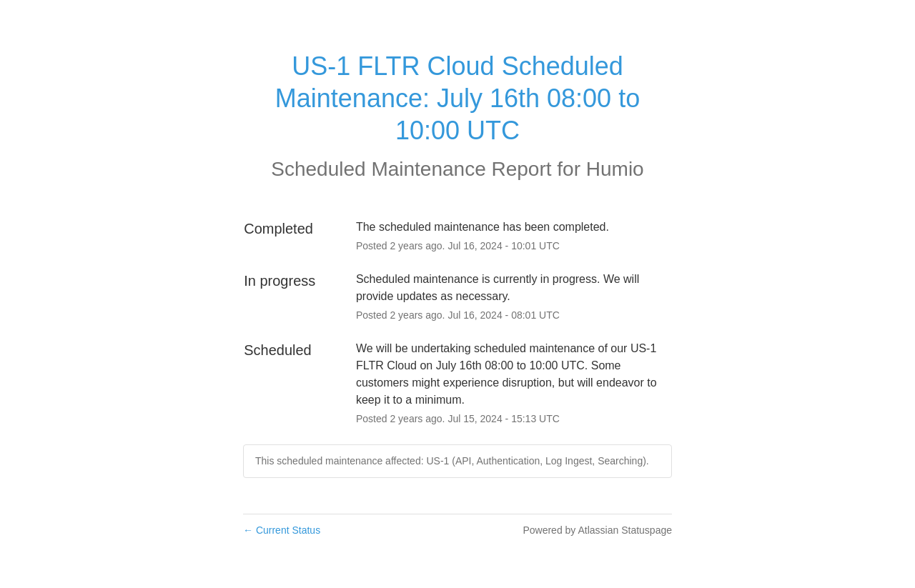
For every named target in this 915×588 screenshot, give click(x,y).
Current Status (282, 530)
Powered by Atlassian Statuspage (597, 530)
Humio (615, 169)
